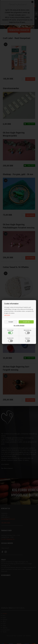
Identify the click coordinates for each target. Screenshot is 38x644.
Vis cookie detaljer (19, 326)
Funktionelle (10, 340)
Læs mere (7, 315)
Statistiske (28, 340)
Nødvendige (10, 332)
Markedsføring (27, 332)
